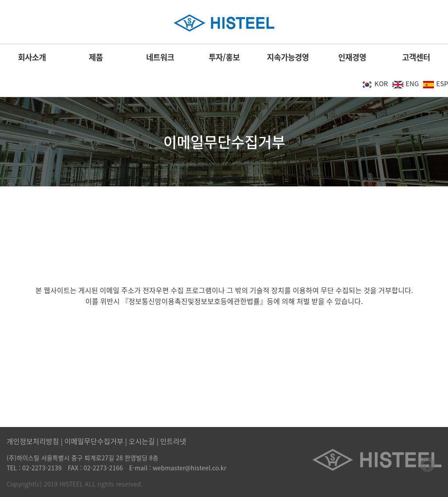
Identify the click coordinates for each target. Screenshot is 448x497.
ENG (406, 84)
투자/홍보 (224, 57)
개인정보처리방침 (33, 441)
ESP (436, 84)
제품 (96, 57)
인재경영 (352, 57)
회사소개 (32, 57)
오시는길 (142, 441)
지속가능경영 (288, 57)
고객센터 (416, 57)
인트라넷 (173, 441)
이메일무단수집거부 (94, 441)
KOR (375, 84)
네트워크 (160, 57)
